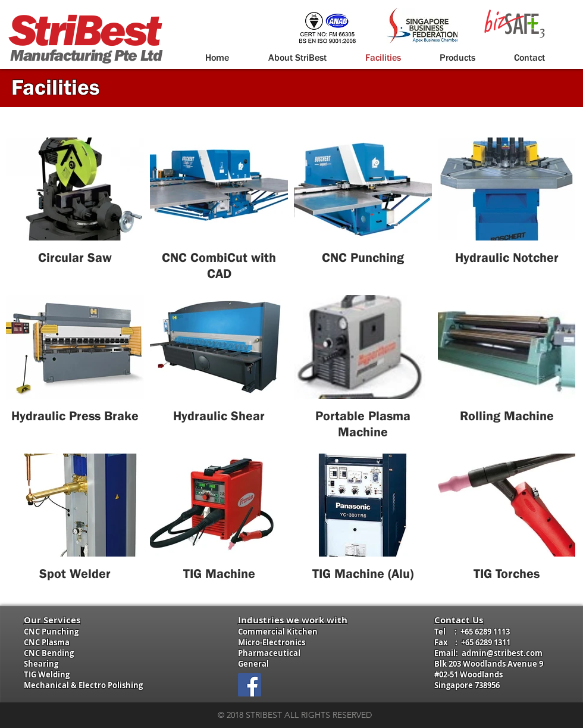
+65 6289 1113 (485, 632)
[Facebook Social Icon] (250, 685)
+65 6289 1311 (486, 642)
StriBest (84, 29)
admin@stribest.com (502, 653)
